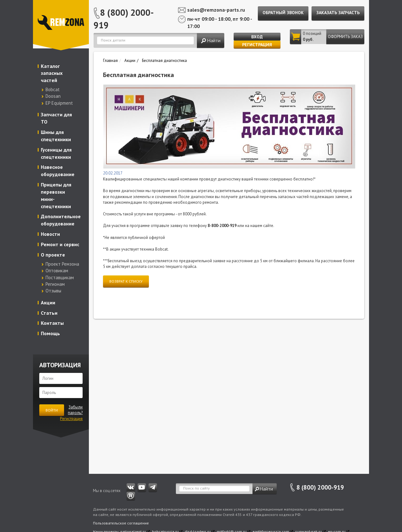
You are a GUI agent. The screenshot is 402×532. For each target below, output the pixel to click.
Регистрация (257, 45)
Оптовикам (57, 271)
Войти (52, 410)
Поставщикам (60, 277)
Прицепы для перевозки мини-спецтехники (56, 195)
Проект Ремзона (62, 264)
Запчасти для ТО (56, 118)
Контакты (52, 323)
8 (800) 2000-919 (124, 19)
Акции (48, 302)
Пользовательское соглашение (121, 523)
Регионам (55, 284)
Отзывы (53, 291)
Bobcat (53, 89)
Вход (257, 37)
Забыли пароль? (75, 410)
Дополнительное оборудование (61, 220)
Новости (50, 234)
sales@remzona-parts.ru (216, 10)
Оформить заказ (345, 37)
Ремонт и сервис (60, 244)
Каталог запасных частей (52, 73)
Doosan (53, 96)
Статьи (49, 313)
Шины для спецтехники (56, 136)
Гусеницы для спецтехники (56, 153)
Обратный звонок (283, 13)
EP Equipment (59, 103)
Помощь (50, 333)
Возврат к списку (126, 281)
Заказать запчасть (338, 13)
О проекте (53, 255)
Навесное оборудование (58, 171)
